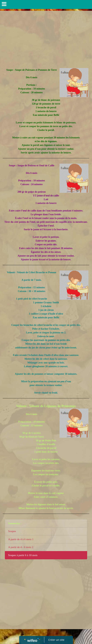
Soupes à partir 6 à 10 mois (23, 555)
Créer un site (56, 640)
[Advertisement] (46, 38)
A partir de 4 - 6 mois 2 (21, 547)
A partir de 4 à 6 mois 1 (21, 539)
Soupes (12, 531)
